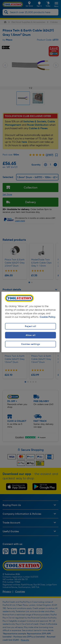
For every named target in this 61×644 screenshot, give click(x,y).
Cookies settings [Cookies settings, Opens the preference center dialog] (31, 344)
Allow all (30, 335)
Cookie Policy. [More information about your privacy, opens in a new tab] (48, 317)
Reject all (30, 326)
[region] (30, 322)
